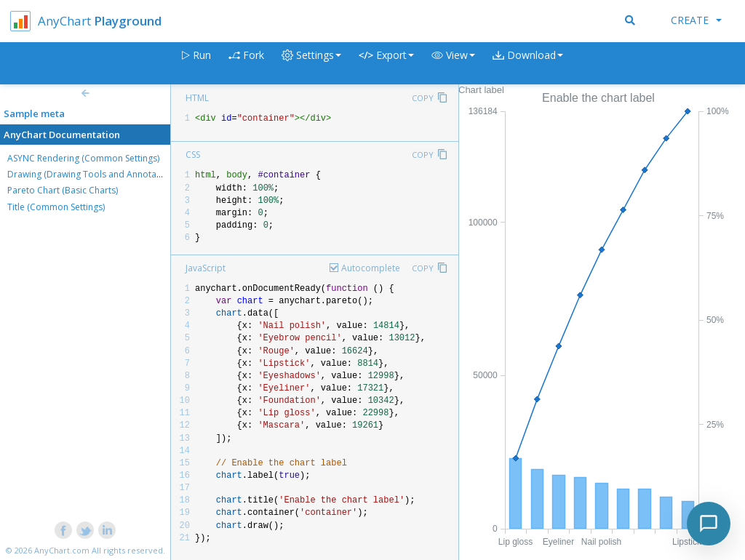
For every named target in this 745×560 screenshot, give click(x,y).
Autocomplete (371, 268)
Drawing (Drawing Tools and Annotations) (93, 174)
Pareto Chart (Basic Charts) (63, 190)
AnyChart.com (62, 550)
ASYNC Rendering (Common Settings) (83, 158)
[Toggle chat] (709, 524)
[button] (453, 64)
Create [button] (696, 20)
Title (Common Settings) (56, 207)
